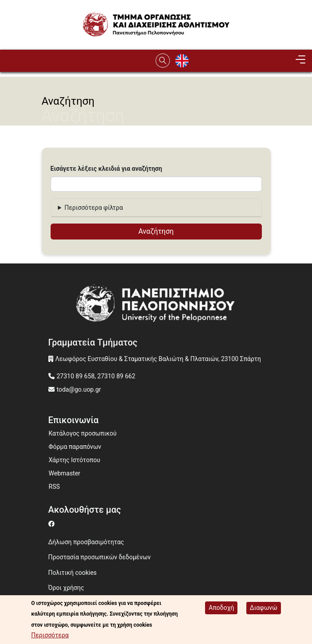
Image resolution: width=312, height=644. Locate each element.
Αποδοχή (221, 609)
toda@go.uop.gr (79, 389)
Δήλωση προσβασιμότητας (86, 542)
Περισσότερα (50, 637)
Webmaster (65, 473)
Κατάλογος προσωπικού (83, 433)
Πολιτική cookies (73, 573)
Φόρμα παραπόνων (75, 447)
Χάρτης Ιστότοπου (75, 460)
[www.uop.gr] (156, 306)
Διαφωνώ (264, 609)
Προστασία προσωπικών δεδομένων (100, 557)
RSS (54, 487)
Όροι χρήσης (66, 588)
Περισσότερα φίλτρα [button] (94, 208)
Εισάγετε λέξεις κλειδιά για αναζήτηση (107, 169)
